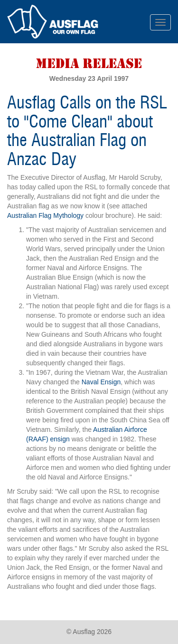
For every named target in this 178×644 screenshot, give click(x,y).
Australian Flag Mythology (45, 215)
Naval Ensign (101, 382)
